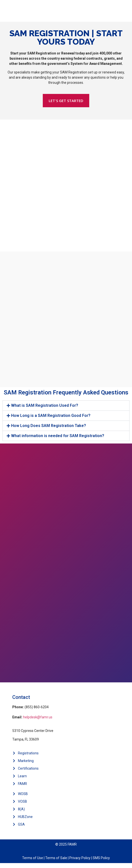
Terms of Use (33, 858)
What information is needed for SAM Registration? (58, 436)
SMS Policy (101, 858)
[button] (66, 406)
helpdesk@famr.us (38, 717)
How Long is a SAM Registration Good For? (51, 416)
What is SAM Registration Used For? (45, 405)
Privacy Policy (80, 858)
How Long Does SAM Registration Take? (49, 426)
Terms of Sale (56, 858)
